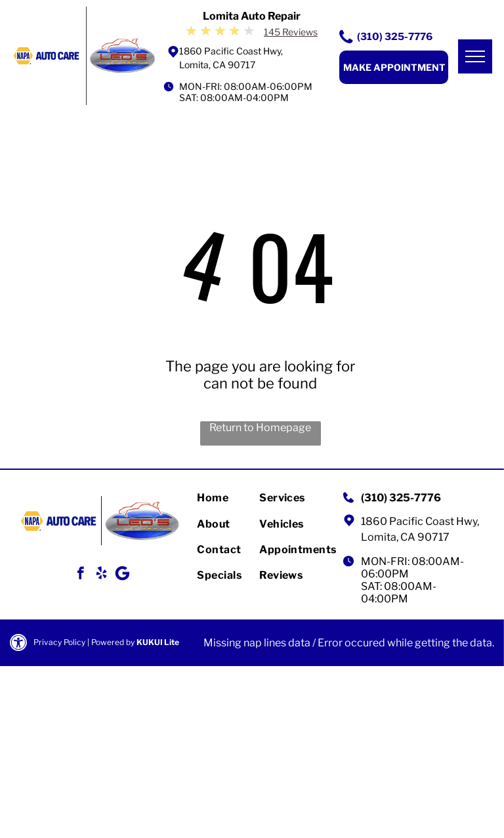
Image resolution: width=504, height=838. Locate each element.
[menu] (475, 56)
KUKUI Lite (158, 642)
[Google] (122, 575)
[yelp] (101, 575)
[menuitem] (244, 498)
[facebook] (80, 575)
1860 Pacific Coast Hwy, (420, 521)
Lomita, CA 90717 (405, 537)
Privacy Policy (59, 642)
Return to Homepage (260, 428)
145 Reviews (291, 32)
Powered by (113, 642)
